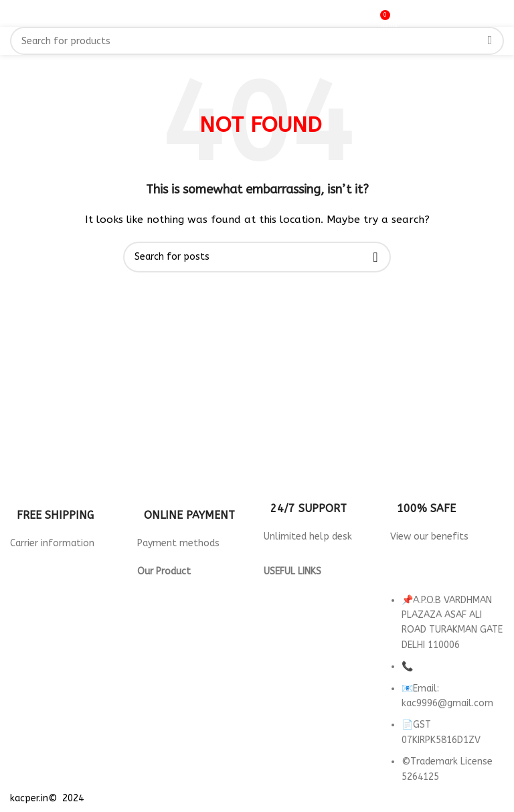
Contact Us (288, 632)
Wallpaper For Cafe (180, 616)
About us (284, 646)
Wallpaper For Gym (180, 632)
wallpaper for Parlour (186, 662)
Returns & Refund (303, 601)
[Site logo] (257, 13)
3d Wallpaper (167, 587)
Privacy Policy (293, 587)
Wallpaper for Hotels (185, 601)
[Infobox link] (67, 510)
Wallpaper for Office (185, 646)
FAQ (272, 662)
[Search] (257, 41)
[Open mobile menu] (27, 13)
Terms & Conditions (307, 616)
